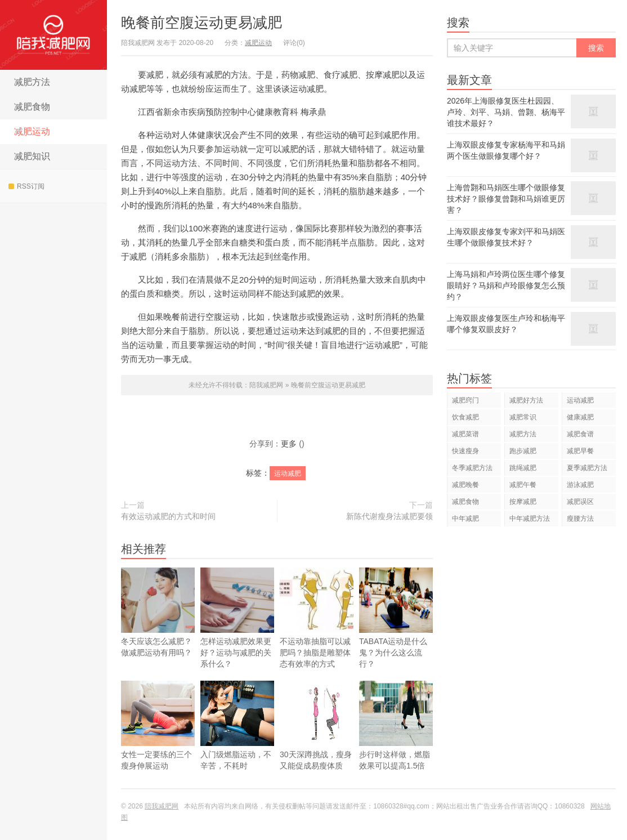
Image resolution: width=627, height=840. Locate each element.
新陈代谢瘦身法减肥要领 (389, 516)
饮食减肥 (465, 417)
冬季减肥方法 (472, 468)
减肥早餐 (580, 451)
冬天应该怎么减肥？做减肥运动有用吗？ (158, 612)
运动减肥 (288, 473)
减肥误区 (580, 502)
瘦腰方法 (580, 519)
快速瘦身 (465, 451)
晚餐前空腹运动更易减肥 (201, 23)
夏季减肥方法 (587, 468)
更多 (289, 444)
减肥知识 (32, 156)
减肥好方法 (526, 400)
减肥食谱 (580, 434)
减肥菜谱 (465, 434)
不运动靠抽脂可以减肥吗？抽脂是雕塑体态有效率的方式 (317, 618)
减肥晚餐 (465, 485)
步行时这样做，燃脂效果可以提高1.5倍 (396, 740)
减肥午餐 (523, 485)
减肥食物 (32, 107)
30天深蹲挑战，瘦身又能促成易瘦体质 (317, 740)
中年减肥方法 (530, 519)
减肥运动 (32, 131)
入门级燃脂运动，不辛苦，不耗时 (237, 740)
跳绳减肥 (523, 468)
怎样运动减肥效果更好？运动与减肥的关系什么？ (237, 618)
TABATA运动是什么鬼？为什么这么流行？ (396, 632)
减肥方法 (32, 82)
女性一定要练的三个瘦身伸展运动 (158, 740)
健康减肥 (580, 417)
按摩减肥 (523, 502)
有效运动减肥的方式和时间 (168, 516)
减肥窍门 (465, 400)
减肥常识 (523, 417)
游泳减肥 (580, 485)
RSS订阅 (26, 186)
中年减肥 (465, 519)
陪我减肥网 (53, 35)
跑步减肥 (523, 451)
